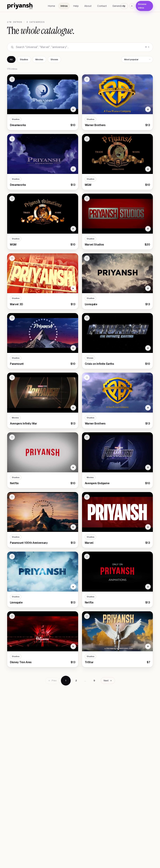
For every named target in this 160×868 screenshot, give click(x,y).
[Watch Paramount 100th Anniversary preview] (73, 527)
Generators (119, 6)
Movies (39, 59)
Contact (102, 6)
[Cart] (124, 6)
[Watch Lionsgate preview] (148, 288)
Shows (54, 59)
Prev (52, 680)
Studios (24, 59)
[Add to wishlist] (12, 79)
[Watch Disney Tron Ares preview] (73, 646)
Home (51, 6)
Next (108, 680)
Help (76, 6)
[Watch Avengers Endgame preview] (148, 467)
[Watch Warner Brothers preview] (148, 109)
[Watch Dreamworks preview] (73, 109)
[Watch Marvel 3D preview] (73, 288)
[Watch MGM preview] (148, 169)
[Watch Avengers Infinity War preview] (73, 408)
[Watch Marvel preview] (148, 527)
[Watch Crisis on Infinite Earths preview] (148, 348)
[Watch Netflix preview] (73, 467)
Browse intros (142, 6)
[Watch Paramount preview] (73, 348)
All (11, 59)
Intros (64, 6)
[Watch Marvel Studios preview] (148, 229)
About (88, 6)
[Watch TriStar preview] (148, 646)
